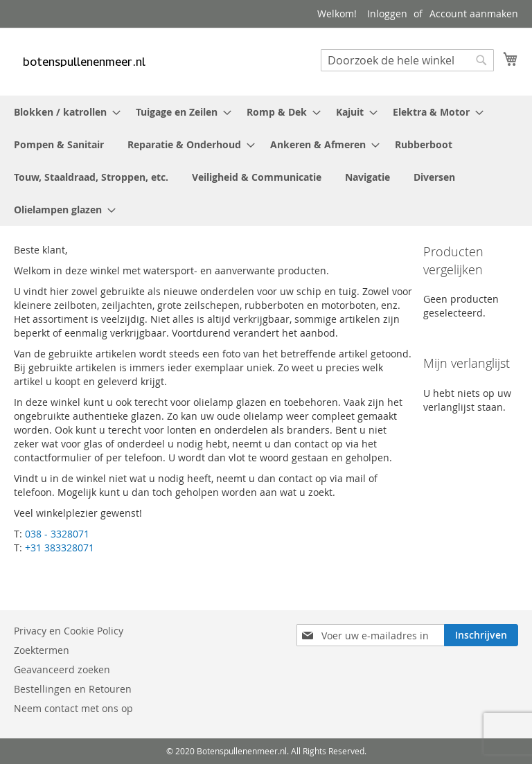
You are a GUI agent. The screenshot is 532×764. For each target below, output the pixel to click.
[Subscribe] (485, 635)
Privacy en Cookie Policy (69, 631)
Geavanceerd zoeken (62, 669)
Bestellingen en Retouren (73, 689)
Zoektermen (42, 650)
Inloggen (387, 14)
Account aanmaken (474, 14)
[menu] (266, 161)
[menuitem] (63, 112)
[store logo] (83, 61)
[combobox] (407, 60)
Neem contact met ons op (73, 708)
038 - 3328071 (57, 534)
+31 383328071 (60, 548)
